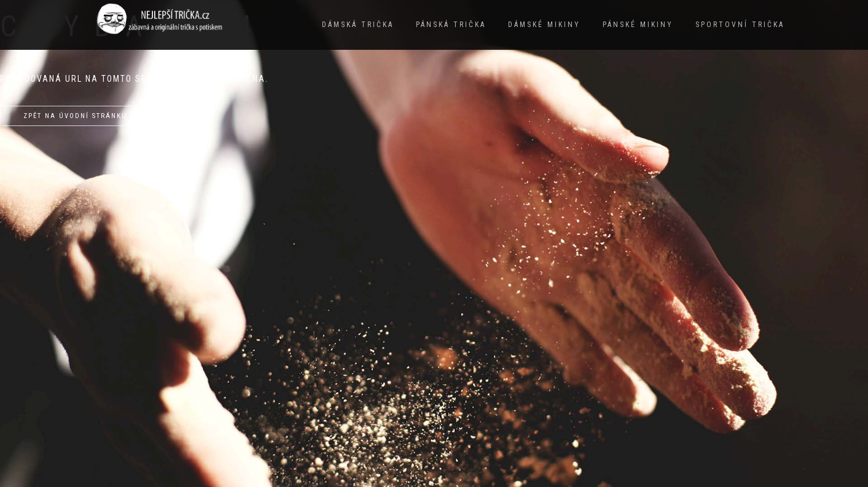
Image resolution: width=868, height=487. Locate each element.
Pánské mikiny (638, 25)
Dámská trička (358, 25)
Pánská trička (451, 25)
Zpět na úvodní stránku (75, 116)
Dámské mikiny (544, 25)
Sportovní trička (740, 25)
